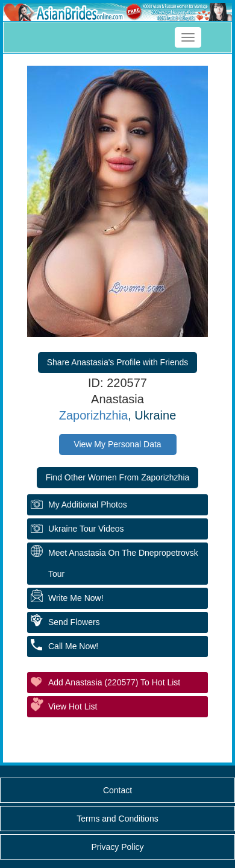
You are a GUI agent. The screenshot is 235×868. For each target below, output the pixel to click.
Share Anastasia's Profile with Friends (118, 362)
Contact (117, 790)
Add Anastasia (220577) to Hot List (114, 682)
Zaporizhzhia (94, 415)
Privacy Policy (117, 847)
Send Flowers (74, 622)
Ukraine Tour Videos (86, 529)
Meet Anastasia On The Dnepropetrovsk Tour (123, 563)
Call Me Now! (73, 646)
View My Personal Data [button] (117, 444)
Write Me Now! (76, 598)
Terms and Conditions (117, 819)
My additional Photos (88, 505)
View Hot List (73, 706)
